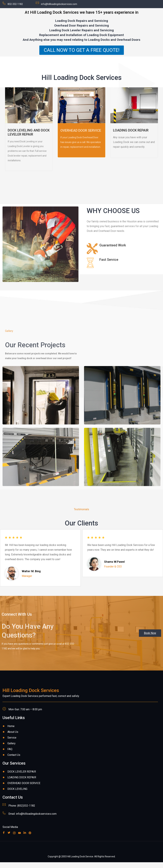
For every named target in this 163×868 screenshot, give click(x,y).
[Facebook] (4, 838)
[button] (150, 639)
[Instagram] (15, 838)
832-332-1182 (15, 4)
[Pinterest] (31, 838)
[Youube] (20, 838)
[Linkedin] (25, 838)
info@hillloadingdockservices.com (59, 4)
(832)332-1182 (26, 811)
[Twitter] (10, 838)
